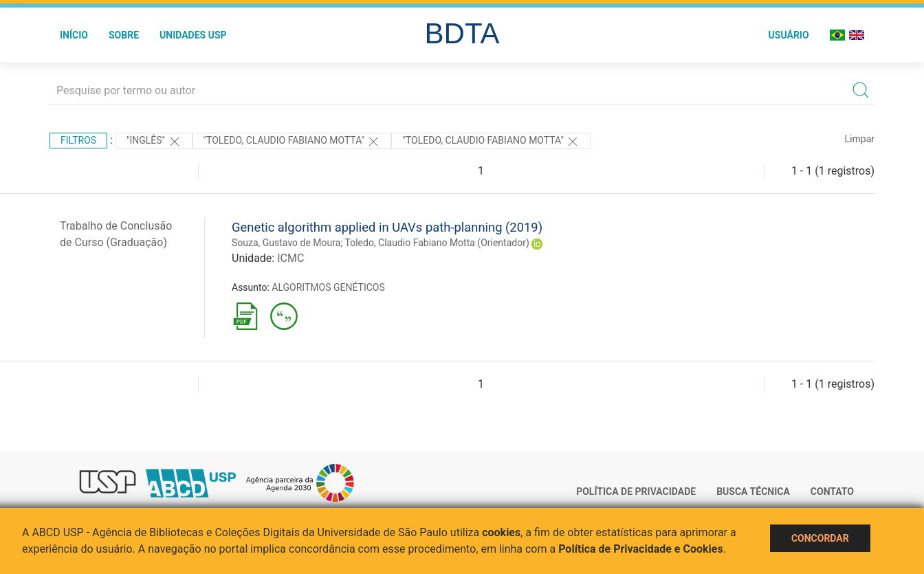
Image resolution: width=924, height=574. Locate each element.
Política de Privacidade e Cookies (641, 549)
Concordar (820, 538)
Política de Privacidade (636, 492)
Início (74, 35)
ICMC (290, 258)
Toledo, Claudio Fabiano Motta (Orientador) (437, 243)
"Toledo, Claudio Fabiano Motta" (292, 142)
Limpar (860, 139)
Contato (832, 492)
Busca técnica (753, 492)
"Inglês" (154, 142)
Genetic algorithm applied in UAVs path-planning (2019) (387, 227)
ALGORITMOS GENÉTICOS (328, 287)
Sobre (124, 35)
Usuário (789, 35)
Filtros (78, 140)
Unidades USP (193, 35)
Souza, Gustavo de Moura (286, 243)
